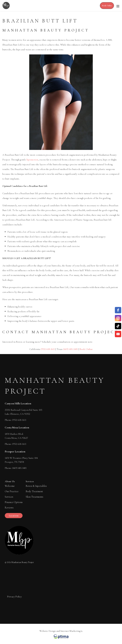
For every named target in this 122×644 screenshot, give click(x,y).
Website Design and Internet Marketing (60, 631)
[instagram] (118, 318)
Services (9, 497)
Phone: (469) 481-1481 (16, 468)
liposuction (32, 160)
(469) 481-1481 (70, 349)
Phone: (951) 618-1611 (15, 420)
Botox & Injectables (36, 486)
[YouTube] (118, 334)
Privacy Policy (14, 597)
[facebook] (118, 310)
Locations (14, 516)
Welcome (10, 486)
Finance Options (14, 502)
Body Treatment (34, 491)
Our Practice (12, 491)
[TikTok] (118, 326)
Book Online (107, 6)
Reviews (9, 508)
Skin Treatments (34, 497)
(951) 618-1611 (48, 349)
